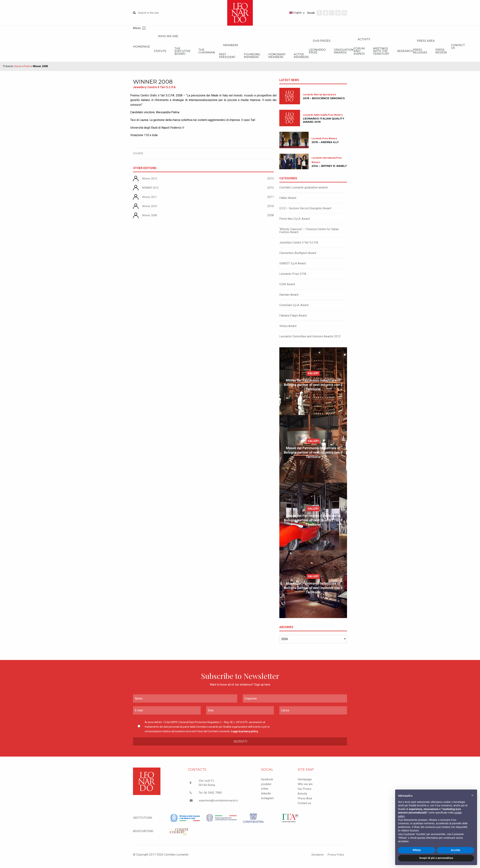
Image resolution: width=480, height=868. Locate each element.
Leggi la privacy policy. (245, 735)
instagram (267, 802)
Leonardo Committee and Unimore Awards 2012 (310, 340)
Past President (263, 59)
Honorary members (335, 59)
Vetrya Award (288, 330)
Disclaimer (315, 858)
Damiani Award (289, 299)
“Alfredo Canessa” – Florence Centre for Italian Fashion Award (309, 234)
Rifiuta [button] (417, 850)
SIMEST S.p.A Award (292, 267)
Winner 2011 (150, 201)
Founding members (299, 59)
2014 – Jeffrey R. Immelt (329, 170)
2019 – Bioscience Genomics (324, 102)
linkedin (266, 797)
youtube (266, 788)
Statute (167, 54)
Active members (370, 59)
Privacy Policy (335, 858)
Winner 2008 (150, 219)
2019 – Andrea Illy (325, 146)
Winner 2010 (150, 210)
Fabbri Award (288, 202)
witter (265, 793)
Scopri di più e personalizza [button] (436, 858)
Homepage (142, 49)
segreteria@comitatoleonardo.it (219, 804)
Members (271, 47)
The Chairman (236, 54)
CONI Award (287, 288)
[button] (472, 795)
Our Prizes (396, 42)
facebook (267, 783)
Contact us (304, 807)
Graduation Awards (424, 54)
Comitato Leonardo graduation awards (304, 191)
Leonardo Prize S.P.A (293, 278)
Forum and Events (441, 54)
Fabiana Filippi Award (293, 319)
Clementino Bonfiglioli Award (298, 257)
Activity (302, 797)
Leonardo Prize (387, 54)
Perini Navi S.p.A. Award (295, 223)
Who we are (180, 37)
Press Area (305, 802)
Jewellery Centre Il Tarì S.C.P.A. (299, 246)
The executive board (201, 54)
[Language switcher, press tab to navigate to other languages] (284, 13)
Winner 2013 (150, 182)
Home (18, 70)
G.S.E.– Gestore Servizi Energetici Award (305, 212)
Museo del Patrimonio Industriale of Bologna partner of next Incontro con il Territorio (313, 389)
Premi (27, 70)
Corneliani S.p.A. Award (294, 309)
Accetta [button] (456, 850)
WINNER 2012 (151, 191)
